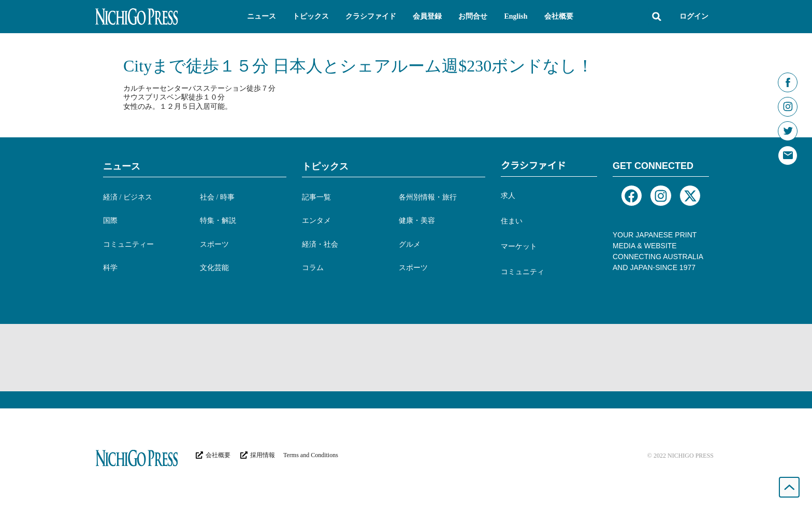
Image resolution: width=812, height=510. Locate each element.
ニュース (122, 166)
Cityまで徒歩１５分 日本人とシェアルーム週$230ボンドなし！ (358, 66)
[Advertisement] (406, 358)
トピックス (325, 166)
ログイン (694, 16)
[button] (262, 17)
